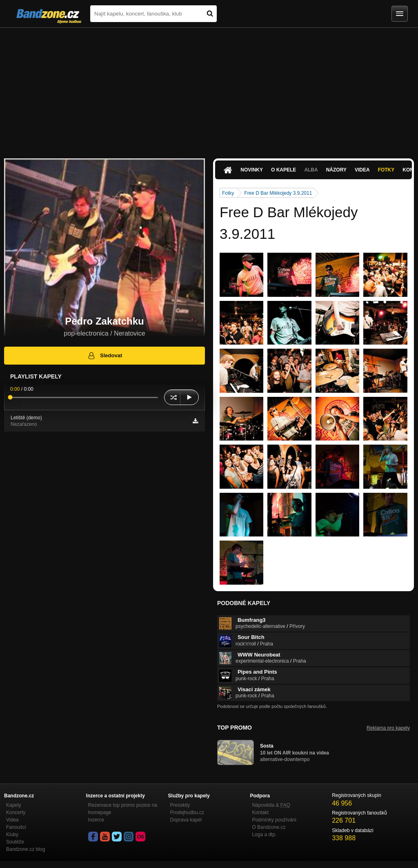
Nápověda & (271, 805)
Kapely (14, 805)
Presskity (180, 805)
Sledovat (105, 356)
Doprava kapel (186, 820)
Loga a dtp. (264, 835)
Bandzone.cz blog (26, 849)
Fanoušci (16, 827)
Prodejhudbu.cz (187, 812)
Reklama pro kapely (388, 728)
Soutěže (15, 842)
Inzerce (96, 820)
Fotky (386, 170)
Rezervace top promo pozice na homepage (123, 809)
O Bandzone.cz (269, 827)
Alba (311, 170)
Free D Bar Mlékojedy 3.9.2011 (278, 193)
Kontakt (260, 812)
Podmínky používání (274, 820)
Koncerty (16, 812)
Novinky (252, 170)
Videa (362, 170)
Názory (336, 170)
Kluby (12, 835)
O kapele (283, 170)
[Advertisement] (209, 89)
